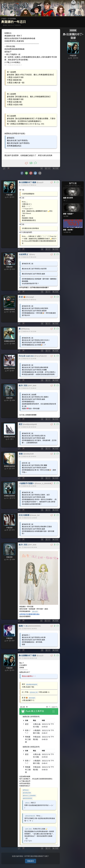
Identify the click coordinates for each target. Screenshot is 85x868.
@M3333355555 (27, 798)
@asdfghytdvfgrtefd (32, 684)
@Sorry (27, 803)
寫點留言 (31, 861)
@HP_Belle (29, 829)
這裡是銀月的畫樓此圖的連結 (29, 614)
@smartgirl (32, 698)
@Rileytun (26, 790)
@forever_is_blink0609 (29, 796)
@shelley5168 (27, 793)
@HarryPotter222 (30, 816)
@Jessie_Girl (34, 692)
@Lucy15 (35, 611)
